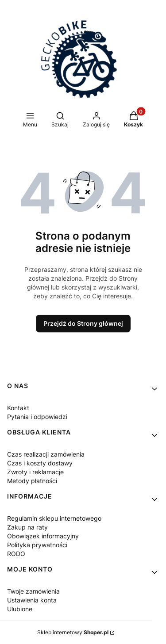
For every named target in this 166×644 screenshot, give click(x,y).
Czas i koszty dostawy (40, 463)
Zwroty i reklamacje (35, 472)
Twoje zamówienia (33, 591)
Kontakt (18, 408)
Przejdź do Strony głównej (83, 323)
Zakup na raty (27, 527)
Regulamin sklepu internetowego (54, 518)
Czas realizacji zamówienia (46, 454)
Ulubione (20, 609)
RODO (16, 554)
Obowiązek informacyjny (43, 536)
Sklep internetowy (73, 632)
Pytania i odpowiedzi (37, 417)
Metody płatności (32, 481)
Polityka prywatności (37, 545)
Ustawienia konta (32, 600)
